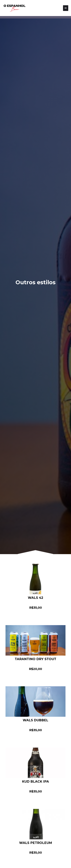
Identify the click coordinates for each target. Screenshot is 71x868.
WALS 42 (35, 598)
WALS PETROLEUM (36, 843)
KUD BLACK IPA (35, 782)
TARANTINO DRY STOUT (35, 659)
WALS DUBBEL (35, 720)
